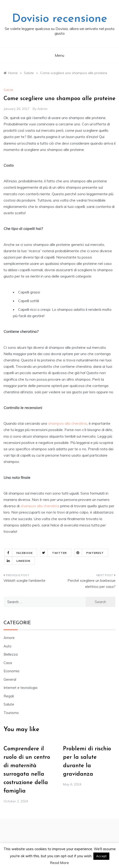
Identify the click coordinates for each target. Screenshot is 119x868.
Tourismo (11, 713)
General (10, 679)
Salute (8, 90)
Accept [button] (101, 856)
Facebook (19, 553)
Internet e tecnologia (20, 688)
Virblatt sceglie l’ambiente (24, 581)
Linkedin (18, 561)
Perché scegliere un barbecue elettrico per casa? (91, 584)
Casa (8, 663)
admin (42, 109)
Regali (9, 696)
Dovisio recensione (60, 19)
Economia (11, 671)
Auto (8, 646)
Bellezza (11, 654)
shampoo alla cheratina (68, 423)
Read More (59, 863)
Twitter (54, 553)
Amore (9, 638)
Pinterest (89, 553)
